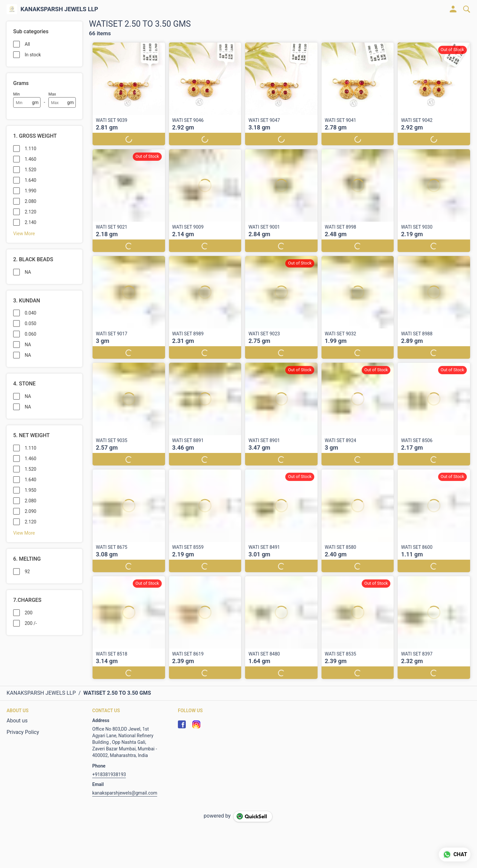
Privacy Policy (23, 732)
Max (52, 94)
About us (17, 721)
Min (16, 94)
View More (24, 234)
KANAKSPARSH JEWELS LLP (59, 9)
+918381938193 (109, 774)
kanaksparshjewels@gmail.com (125, 793)
